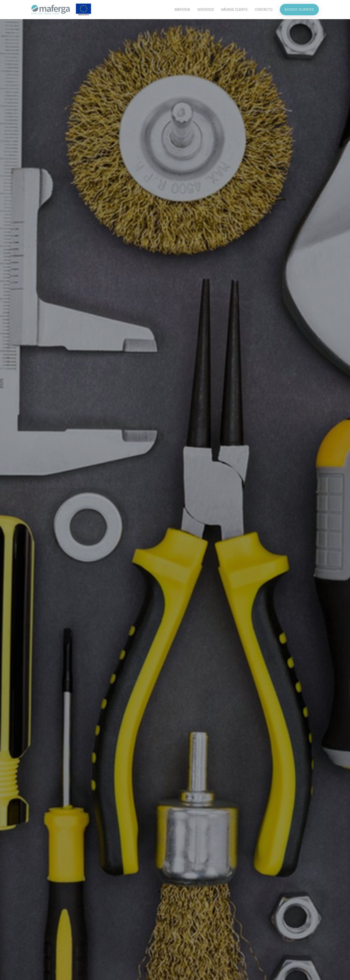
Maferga (182, 10)
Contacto (264, 10)
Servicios (206, 10)
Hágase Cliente (234, 10)
